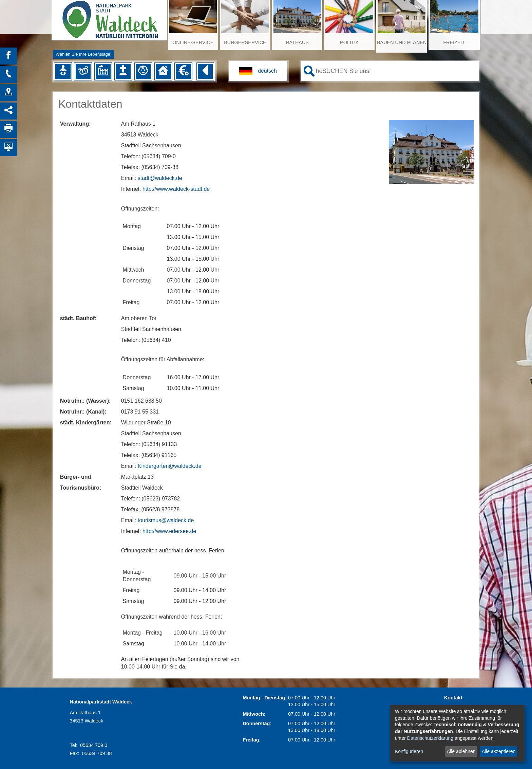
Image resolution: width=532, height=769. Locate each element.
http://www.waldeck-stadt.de (176, 189)
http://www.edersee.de (169, 531)
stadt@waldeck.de (160, 178)
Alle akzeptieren (499, 751)
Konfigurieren (409, 751)
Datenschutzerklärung (430, 738)
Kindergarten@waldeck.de (170, 466)
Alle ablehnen (461, 751)
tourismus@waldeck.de (166, 520)
